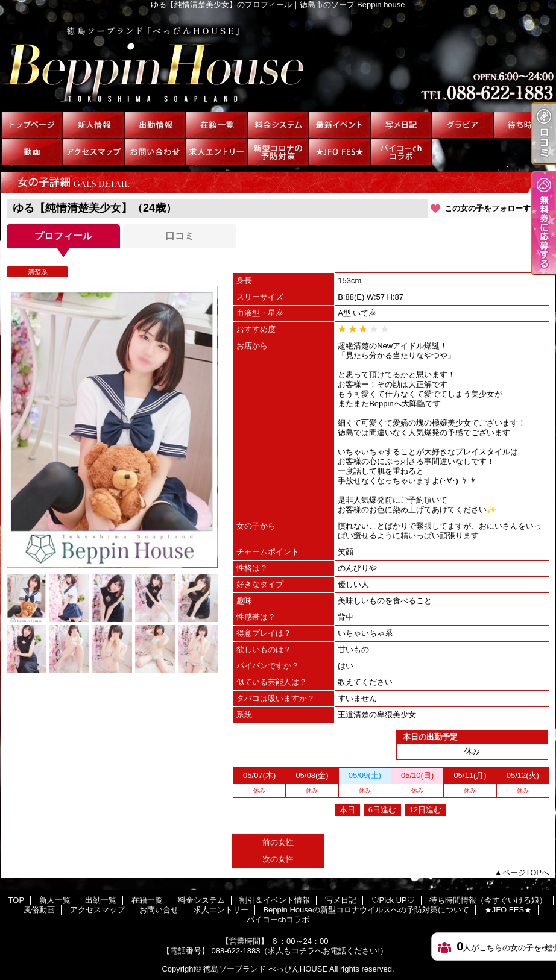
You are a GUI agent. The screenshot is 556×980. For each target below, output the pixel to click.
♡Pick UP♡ (463, 125)
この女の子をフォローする (491, 208)
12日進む (425, 810)
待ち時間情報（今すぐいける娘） (524, 125)
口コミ (180, 236)
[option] (112, 427)
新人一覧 (93, 125)
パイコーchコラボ (401, 152)
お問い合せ (155, 152)
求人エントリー (216, 152)
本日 (347, 810)
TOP (32, 125)
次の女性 (278, 859)
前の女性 (278, 842)
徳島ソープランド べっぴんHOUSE (265, 969)
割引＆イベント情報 (340, 125)
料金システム (278, 125)
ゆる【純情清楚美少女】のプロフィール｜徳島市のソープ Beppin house (278, 60)
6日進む (382, 810)
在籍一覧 (216, 125)
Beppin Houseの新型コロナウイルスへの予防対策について (278, 152)
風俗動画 (32, 152)
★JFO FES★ (340, 152)
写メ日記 (401, 125)
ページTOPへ (526, 872)
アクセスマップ (93, 152)
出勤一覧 (155, 125)
